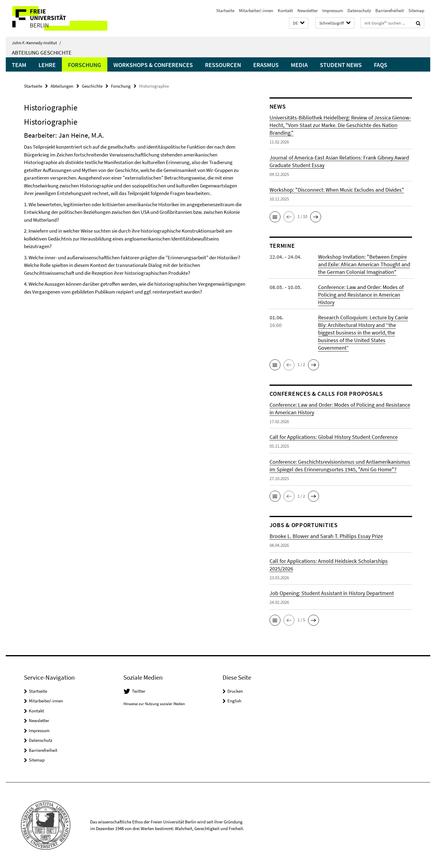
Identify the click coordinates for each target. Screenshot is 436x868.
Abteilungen (62, 86)
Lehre (47, 65)
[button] (299, 23)
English (234, 701)
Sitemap (416, 10)
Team (19, 65)
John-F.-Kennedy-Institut (36, 43)
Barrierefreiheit (390, 10)
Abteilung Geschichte (42, 52)
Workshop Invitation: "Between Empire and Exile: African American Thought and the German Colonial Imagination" (364, 264)
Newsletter (308, 10)
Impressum (333, 10)
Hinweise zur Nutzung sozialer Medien (154, 704)
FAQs (381, 65)
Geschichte (92, 86)
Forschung (85, 65)
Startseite (225, 10)
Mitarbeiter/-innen (256, 10)
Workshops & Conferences (153, 65)
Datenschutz (359, 10)
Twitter (139, 691)
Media (299, 65)
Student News (341, 65)
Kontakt (285, 10)
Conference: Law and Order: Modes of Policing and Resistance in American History (361, 295)
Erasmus (266, 65)
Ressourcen (223, 65)
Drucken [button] (235, 691)
